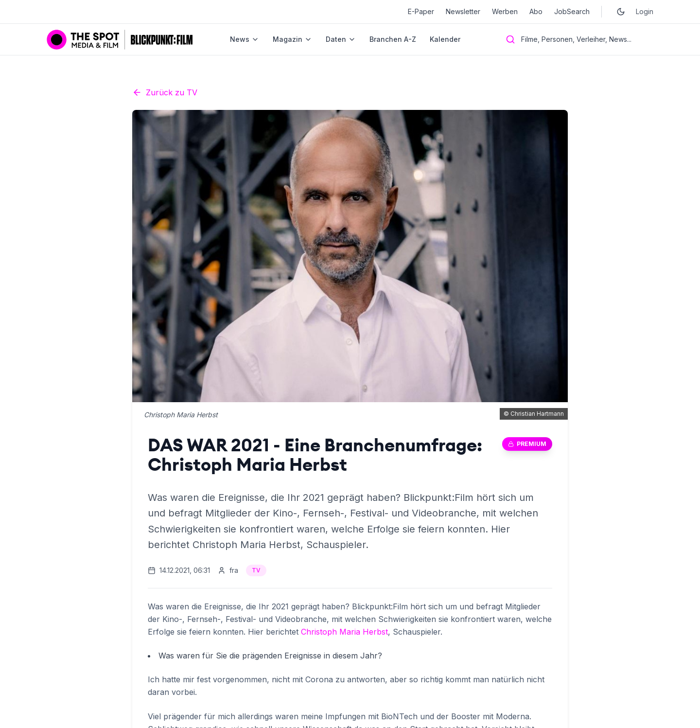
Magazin (292, 39)
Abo (536, 11)
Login (645, 11)
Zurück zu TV (165, 92)
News (245, 39)
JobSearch (572, 11)
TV (256, 570)
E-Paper (421, 11)
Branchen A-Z (393, 39)
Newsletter (463, 11)
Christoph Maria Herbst (344, 632)
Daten (341, 39)
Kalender (445, 39)
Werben (505, 11)
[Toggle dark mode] (621, 12)
